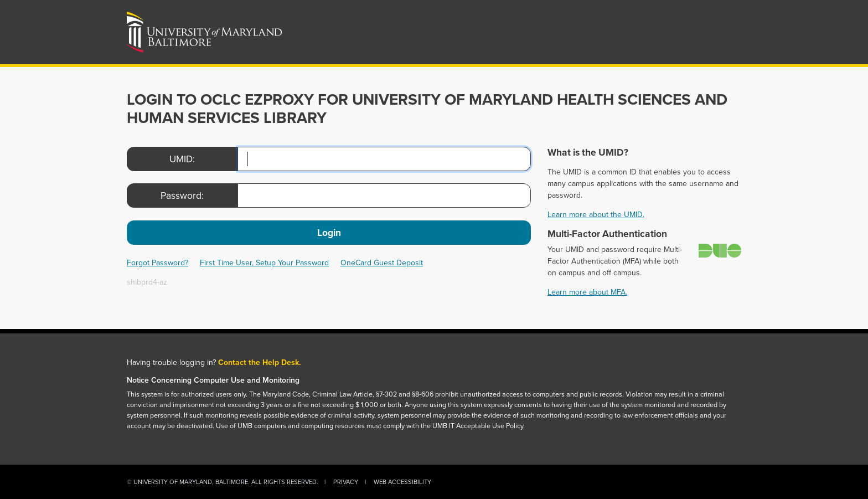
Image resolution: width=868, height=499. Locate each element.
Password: (182, 196)
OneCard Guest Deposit (382, 263)
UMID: (182, 159)
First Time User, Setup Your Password (264, 263)
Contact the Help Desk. (260, 362)
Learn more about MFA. (587, 292)
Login (329, 233)
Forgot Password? (157, 263)
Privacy (346, 482)
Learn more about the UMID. (596, 215)
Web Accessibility (402, 482)
